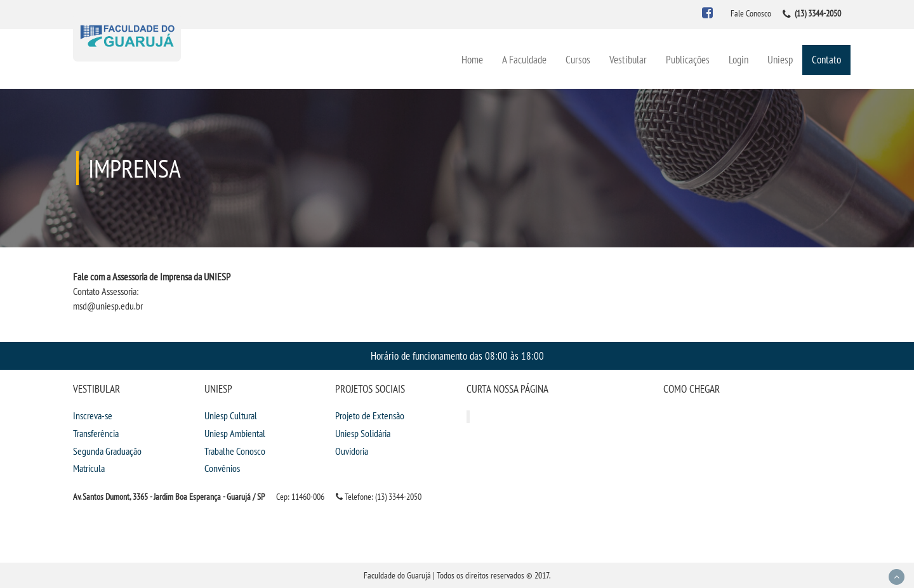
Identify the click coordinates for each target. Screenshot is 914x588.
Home (472, 59)
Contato (826, 59)
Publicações (688, 59)
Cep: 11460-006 (300, 497)
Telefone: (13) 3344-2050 (379, 497)
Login (738, 59)
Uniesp (780, 59)
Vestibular (628, 59)
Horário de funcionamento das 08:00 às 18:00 (457, 356)
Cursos (578, 59)
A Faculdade (524, 59)
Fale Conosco (751, 13)
